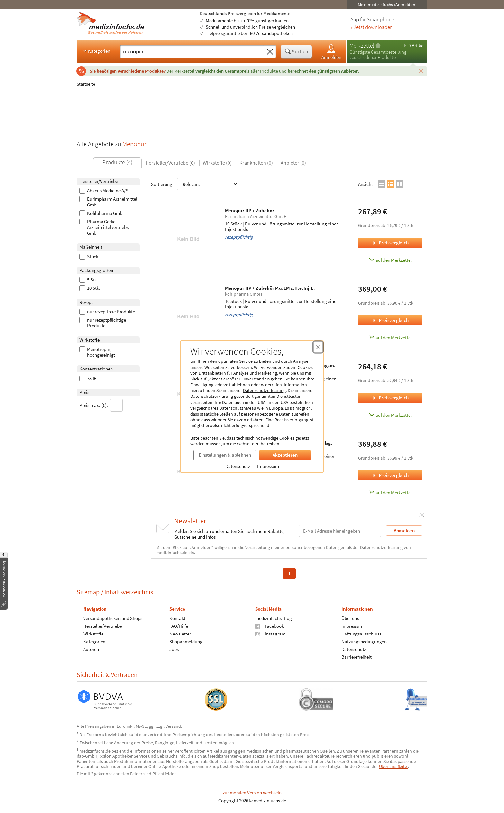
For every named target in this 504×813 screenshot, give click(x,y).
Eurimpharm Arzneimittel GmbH (108, 202)
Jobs (174, 649)
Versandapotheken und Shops (113, 618)
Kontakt (177, 618)
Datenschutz (238, 466)
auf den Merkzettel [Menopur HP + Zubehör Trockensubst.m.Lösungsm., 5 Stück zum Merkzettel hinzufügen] (390, 415)
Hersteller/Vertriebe (103, 626)
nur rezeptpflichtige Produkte (103, 323)
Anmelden (331, 52)
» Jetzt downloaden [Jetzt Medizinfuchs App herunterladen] (372, 27)
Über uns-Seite (393, 766)
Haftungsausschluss (361, 634)
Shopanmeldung (186, 641)
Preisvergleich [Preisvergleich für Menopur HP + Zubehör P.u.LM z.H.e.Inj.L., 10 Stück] (390, 320)
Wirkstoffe (93, 634)
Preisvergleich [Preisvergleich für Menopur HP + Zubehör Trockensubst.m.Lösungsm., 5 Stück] (390, 398)
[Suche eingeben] (192, 51)
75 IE (88, 379)
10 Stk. (90, 288)
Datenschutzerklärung (264, 390)
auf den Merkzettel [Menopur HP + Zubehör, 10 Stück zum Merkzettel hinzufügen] (390, 260)
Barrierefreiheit (356, 657)
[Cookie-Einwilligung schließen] (318, 347)
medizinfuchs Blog (274, 618)
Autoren (91, 649)
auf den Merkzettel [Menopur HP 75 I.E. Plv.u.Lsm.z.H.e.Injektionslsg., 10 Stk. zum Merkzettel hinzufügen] (390, 493)
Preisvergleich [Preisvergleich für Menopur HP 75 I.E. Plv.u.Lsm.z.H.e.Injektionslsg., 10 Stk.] (390, 475)
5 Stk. (89, 280)
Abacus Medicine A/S (104, 191)
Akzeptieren (285, 455)
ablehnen (241, 385)
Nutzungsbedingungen (364, 641)
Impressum (268, 466)
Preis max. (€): (101, 405)
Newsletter (180, 634)
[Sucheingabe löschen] (270, 52)
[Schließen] (421, 71)
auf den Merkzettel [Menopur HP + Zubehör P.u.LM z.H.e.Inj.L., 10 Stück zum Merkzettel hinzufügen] (390, 338)
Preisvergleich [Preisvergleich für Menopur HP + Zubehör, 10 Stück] (390, 243)
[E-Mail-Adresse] (340, 531)
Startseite (86, 84)
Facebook (270, 626)
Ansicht (365, 184)
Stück (89, 257)
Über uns (350, 618)
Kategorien (96, 51)
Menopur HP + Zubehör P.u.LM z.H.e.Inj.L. (270, 288)
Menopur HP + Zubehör (250, 210)
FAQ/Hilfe (179, 626)
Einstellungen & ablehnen (225, 455)
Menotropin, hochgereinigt (97, 352)
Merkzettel (362, 46)
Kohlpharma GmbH (103, 213)
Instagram (270, 634)
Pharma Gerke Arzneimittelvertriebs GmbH (104, 227)
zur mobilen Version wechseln (252, 793)
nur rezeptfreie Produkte (107, 312)
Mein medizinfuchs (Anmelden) (387, 5)
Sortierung (195, 184)
